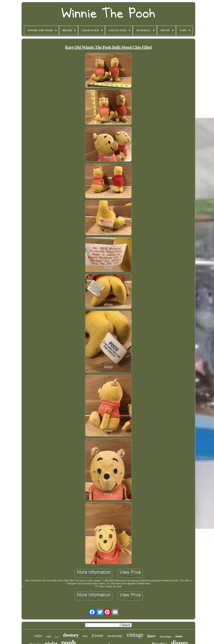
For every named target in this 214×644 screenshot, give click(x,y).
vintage (135, 635)
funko (179, 636)
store (57, 637)
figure (151, 636)
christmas (166, 637)
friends (97, 635)
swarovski (115, 636)
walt (48, 636)
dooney (71, 635)
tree (85, 636)
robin (38, 636)
